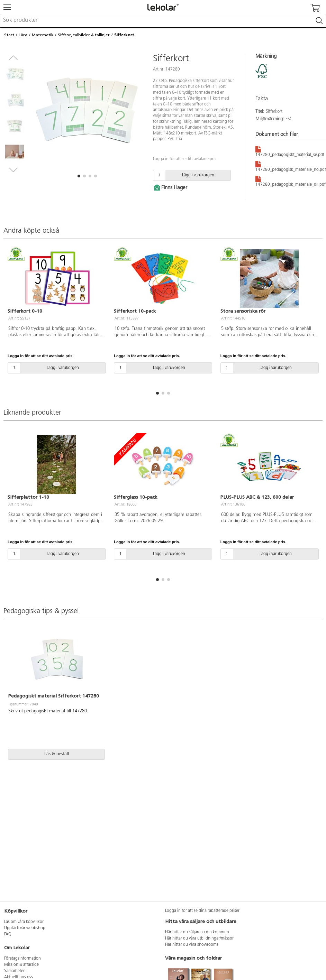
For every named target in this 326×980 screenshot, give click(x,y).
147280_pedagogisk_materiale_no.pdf (291, 166)
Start (9, 35)
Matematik (43, 35)
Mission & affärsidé (21, 965)
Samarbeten (15, 971)
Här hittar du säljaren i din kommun (197, 932)
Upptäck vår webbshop (25, 928)
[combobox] (163, 21)
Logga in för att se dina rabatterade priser (202, 911)
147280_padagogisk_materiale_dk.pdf (291, 181)
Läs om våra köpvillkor (24, 922)
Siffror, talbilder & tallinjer (84, 35)
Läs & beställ (57, 754)
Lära (23, 35)
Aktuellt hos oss (19, 977)
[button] (79, 176)
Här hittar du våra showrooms (192, 945)
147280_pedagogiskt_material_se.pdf (290, 151)
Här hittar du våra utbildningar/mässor (199, 939)
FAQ (8, 934)
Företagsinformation (22, 959)
